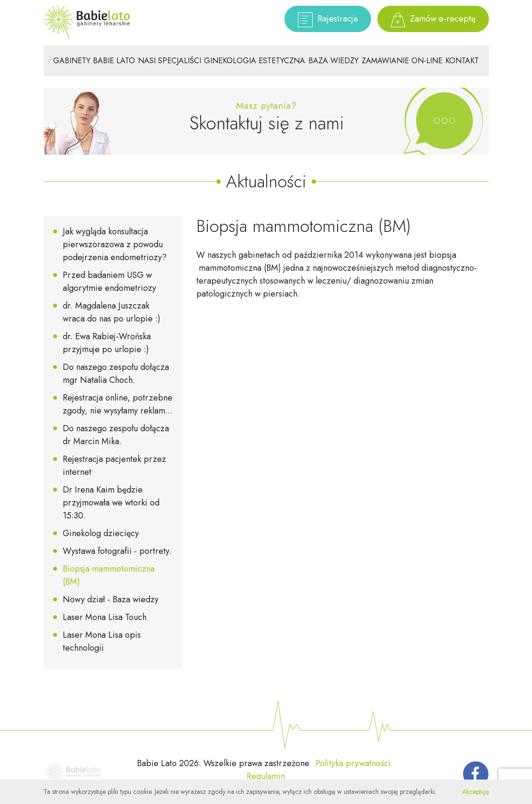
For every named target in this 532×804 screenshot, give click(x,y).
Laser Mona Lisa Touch (105, 617)
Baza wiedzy (334, 61)
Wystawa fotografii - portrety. (117, 551)
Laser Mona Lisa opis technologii (102, 641)
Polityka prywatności (353, 763)
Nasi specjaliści (170, 61)
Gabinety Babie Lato (94, 61)
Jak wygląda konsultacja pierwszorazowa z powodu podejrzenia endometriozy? (115, 244)
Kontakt (462, 61)
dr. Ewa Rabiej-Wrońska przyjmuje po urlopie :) (107, 343)
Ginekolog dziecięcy (101, 533)
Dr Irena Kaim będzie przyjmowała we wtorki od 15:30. (111, 503)
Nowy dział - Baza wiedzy (111, 599)
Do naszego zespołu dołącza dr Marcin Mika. (116, 435)
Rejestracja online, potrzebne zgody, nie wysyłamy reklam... (118, 404)
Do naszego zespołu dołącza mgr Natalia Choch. (116, 373)
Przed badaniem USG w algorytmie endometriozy (109, 281)
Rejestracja (328, 20)
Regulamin (266, 776)
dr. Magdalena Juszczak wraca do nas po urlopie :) (112, 312)
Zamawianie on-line (402, 61)
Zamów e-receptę (433, 20)
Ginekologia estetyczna (255, 61)
